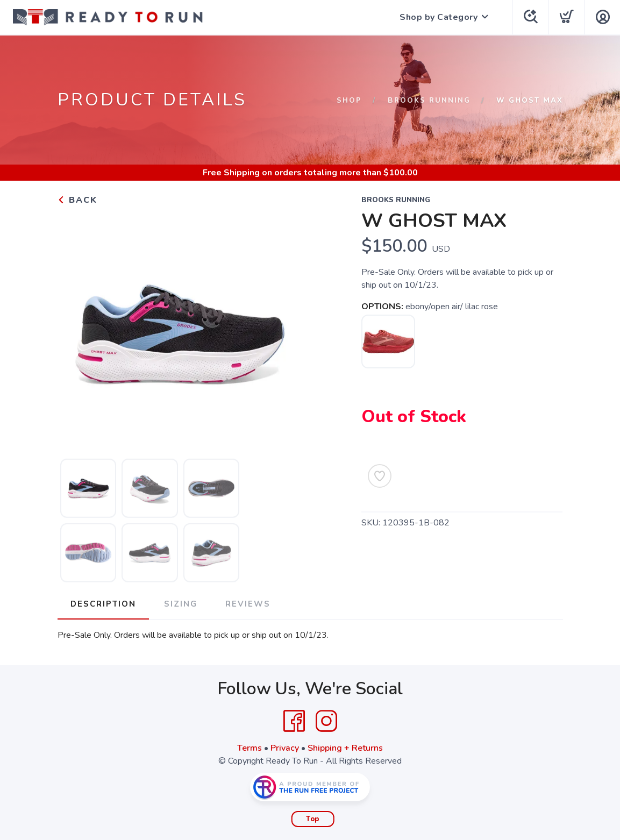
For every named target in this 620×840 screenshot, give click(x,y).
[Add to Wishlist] (380, 476)
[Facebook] (294, 721)
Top (313, 819)
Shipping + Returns (345, 748)
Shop (349, 101)
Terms (250, 748)
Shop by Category (439, 17)
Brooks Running (429, 101)
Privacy (285, 748)
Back (77, 200)
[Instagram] (326, 721)
